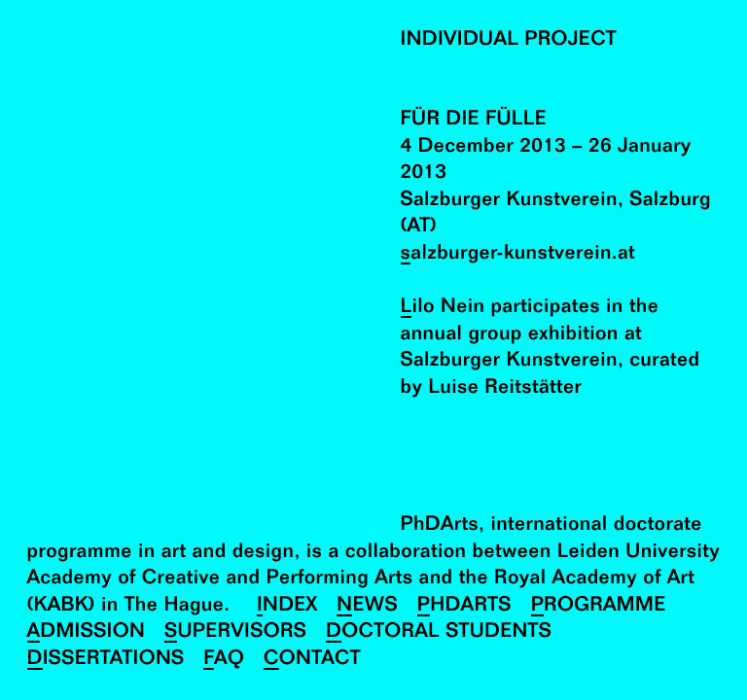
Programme (599, 606)
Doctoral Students (439, 632)
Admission (87, 632)
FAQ (224, 660)
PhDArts (464, 606)
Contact (312, 660)
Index (287, 606)
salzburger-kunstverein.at (518, 254)
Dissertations (106, 660)
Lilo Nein (443, 308)
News (367, 606)
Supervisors (235, 632)
